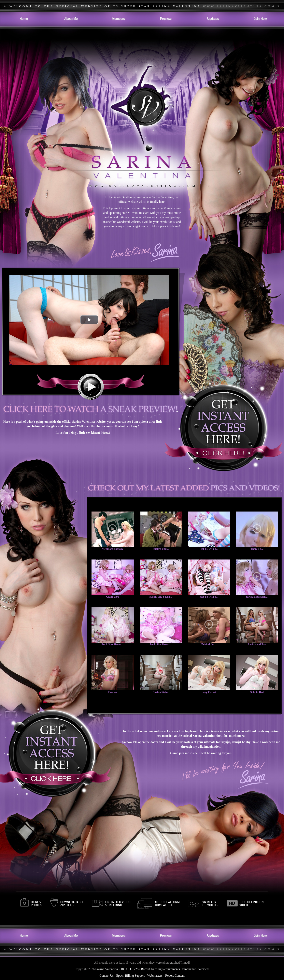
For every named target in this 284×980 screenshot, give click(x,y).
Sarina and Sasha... (161, 597)
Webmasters (155, 976)
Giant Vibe (113, 597)
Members (118, 19)
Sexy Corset (209, 692)
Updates (213, 19)
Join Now (260, 19)
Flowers (113, 692)
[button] (89, 320)
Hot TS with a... (209, 549)
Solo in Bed (257, 692)
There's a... (257, 549)
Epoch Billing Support (130, 976)
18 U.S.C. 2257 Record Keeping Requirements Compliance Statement (165, 969)
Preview (166, 19)
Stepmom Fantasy (113, 549)
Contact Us (106, 976)
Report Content (175, 976)
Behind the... (209, 644)
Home (24, 19)
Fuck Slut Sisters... (113, 644)
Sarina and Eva (257, 644)
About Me (71, 19)
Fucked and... (161, 549)
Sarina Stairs (161, 692)
